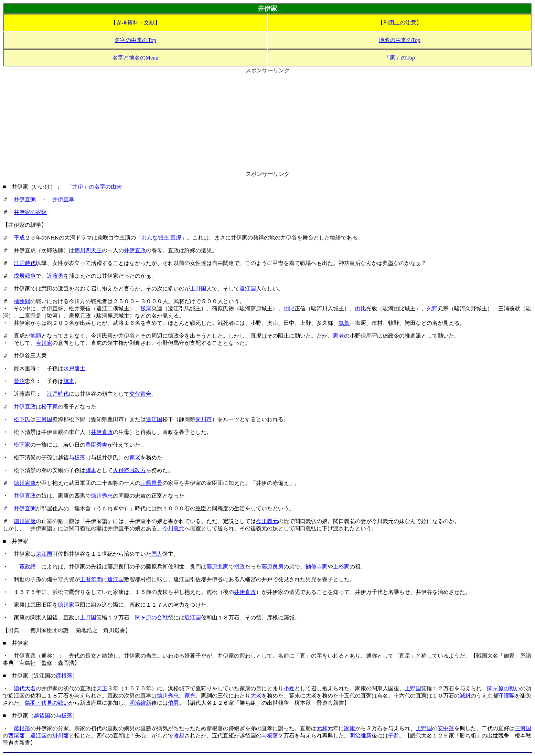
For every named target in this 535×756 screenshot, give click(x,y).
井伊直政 (135, 250)
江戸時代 (25, 263)
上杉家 (341, 567)
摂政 (239, 567)
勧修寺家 (317, 567)
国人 (157, 554)
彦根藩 (64, 676)
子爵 (394, 736)
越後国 (42, 716)
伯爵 (173, 703)
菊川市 (204, 419)
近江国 (193, 617)
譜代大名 (25, 688)
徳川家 (66, 605)
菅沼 (19, 381)
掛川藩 (61, 736)
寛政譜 (28, 567)
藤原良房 (272, 567)
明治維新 (140, 703)
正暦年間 (91, 579)
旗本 (69, 381)
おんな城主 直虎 (161, 238)
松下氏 (22, 419)
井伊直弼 (25, 199)
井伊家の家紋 (30, 212)
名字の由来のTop (135, 40)
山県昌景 (151, 483)
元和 (322, 728)
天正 (102, 688)
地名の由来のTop (400, 40)
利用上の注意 (400, 23)
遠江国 (248, 289)
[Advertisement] (268, 123)
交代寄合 (140, 394)
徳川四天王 (88, 250)
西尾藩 (17, 736)
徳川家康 (25, 483)
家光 (190, 696)
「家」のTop (400, 58)
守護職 (506, 696)
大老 (256, 696)
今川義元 (267, 521)
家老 (339, 336)
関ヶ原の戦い (504, 688)
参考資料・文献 (136, 23)
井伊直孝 (63, 199)
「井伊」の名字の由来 (94, 187)
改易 (179, 736)
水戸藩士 (74, 368)
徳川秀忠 (102, 496)
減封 (465, 696)
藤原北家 (217, 567)
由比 (289, 308)
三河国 (44, 419)
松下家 (50, 407)
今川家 (44, 343)
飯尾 (146, 308)
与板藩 (77, 457)
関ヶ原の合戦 (151, 617)
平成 (19, 238)
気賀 (344, 323)
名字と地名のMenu (135, 58)
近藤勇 (55, 276)
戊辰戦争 (25, 276)
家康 (350, 728)
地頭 (36, 336)
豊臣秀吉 (96, 445)
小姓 (289, 688)
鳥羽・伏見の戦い (47, 703)
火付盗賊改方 (129, 470)
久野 (432, 308)
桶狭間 (22, 301)
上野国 (198, 289)
